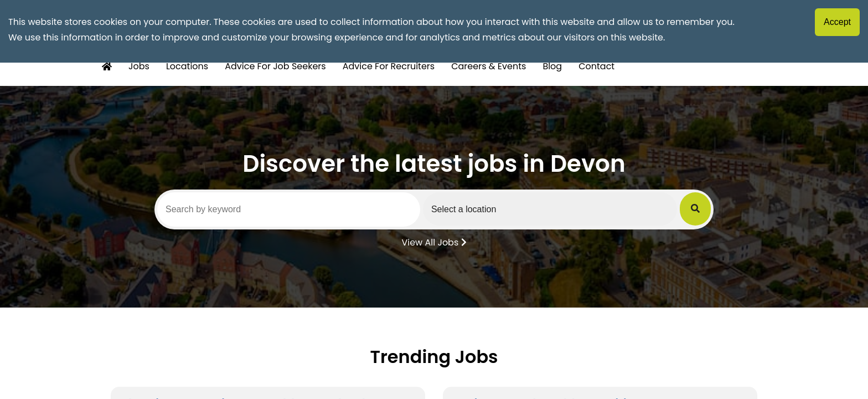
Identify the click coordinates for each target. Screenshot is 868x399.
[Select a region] (550, 209)
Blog (552, 66)
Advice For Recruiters (389, 66)
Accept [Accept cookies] (837, 22)
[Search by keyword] (289, 209)
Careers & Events (489, 66)
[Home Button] (107, 67)
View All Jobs (434, 242)
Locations (187, 66)
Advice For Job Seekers (275, 66)
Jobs (139, 66)
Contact (596, 66)
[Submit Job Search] (695, 209)
